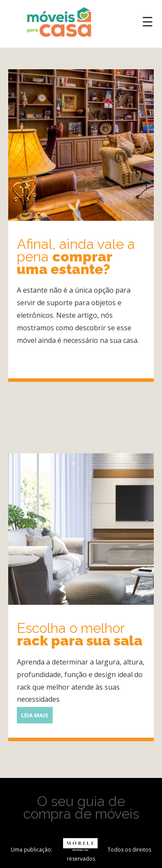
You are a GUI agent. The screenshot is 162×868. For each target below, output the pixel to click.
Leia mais (29, 356)
